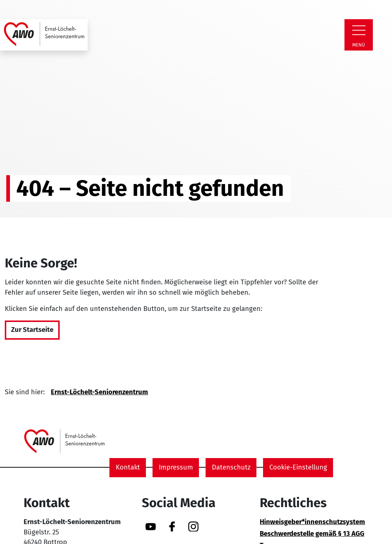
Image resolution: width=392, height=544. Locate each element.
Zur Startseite (32, 330)
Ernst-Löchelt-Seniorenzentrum (99, 392)
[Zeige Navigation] (359, 30)
